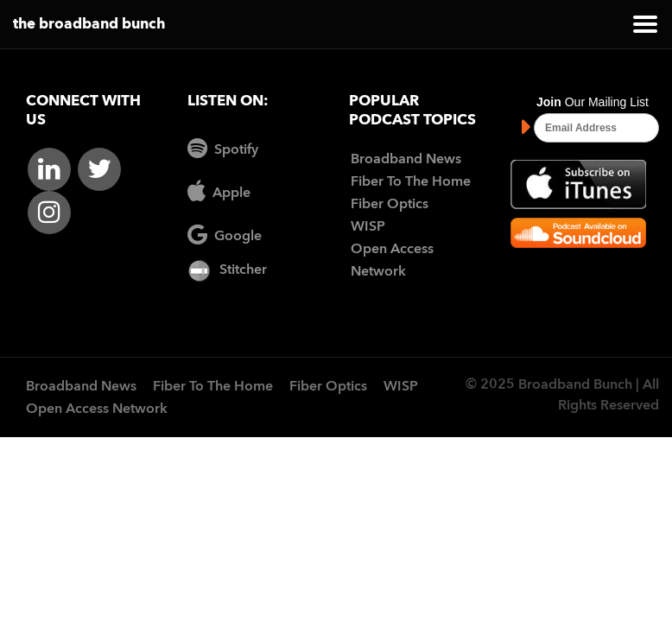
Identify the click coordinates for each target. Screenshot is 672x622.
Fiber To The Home (411, 182)
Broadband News (406, 160)
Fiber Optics (390, 205)
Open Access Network (97, 409)
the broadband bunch (89, 25)
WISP (368, 227)
